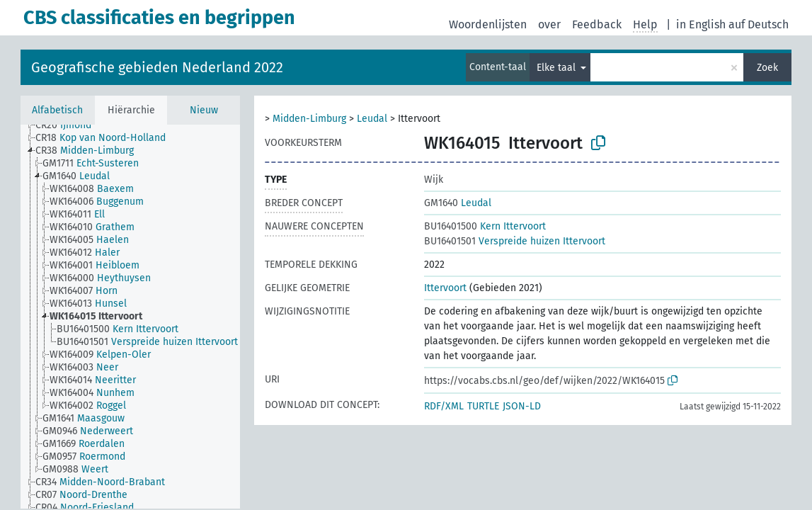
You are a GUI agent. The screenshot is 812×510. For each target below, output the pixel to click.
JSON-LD (522, 406)
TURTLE (483, 406)
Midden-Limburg (309, 119)
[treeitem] (69, 125)
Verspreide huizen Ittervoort (515, 241)
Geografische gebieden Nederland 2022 (157, 67)
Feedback (597, 24)
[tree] (130, 317)
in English (701, 24)
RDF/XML (444, 406)
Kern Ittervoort (485, 226)
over (549, 24)
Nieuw (204, 110)
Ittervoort (445, 288)
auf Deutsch (759, 24)
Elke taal (557, 68)
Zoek (767, 68)
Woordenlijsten (488, 24)
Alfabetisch (57, 110)
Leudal (372, 119)
